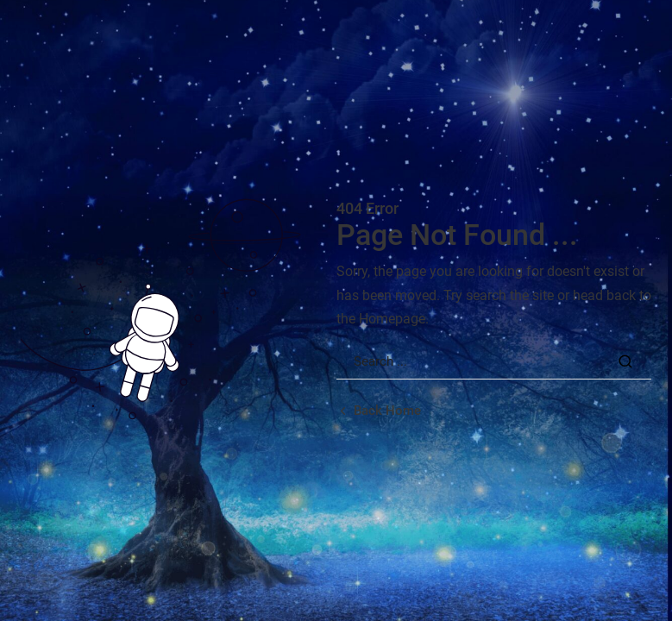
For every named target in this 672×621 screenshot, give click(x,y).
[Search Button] (625, 361)
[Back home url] (379, 411)
